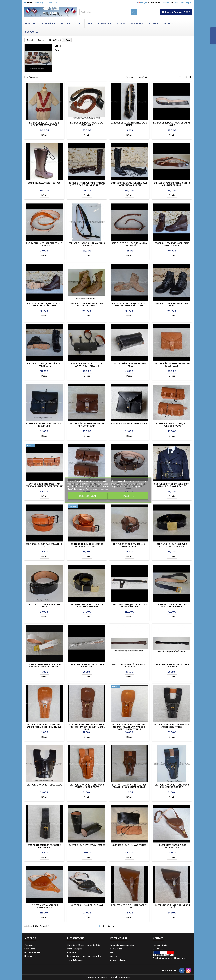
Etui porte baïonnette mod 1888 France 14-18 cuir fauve (87, 786)
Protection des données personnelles (84, 956)
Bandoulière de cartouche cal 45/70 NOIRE (87, 124)
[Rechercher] (108, 12)
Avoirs (113, 952)
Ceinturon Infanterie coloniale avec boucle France (172, 605)
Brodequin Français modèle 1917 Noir (172, 304)
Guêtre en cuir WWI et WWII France (87, 845)
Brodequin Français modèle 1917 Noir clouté (44, 365)
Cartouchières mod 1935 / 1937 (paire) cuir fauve (172, 425)
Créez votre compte (183, 2)
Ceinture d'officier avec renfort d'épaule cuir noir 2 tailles (172, 485)
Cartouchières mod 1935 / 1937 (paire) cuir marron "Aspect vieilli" (44, 485)
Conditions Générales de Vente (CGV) (84, 945)
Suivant (112, 926)
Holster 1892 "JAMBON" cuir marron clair (172, 846)
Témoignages (30, 945)
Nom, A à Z (160, 77)
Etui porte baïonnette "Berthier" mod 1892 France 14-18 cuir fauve (44, 726)
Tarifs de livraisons (75, 960)
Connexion (166, 2)
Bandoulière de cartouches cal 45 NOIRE (172, 124)
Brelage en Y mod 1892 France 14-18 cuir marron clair (172, 184)
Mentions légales (75, 949)
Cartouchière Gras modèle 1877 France (129, 365)
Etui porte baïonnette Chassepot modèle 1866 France (172, 726)
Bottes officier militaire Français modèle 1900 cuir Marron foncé (87, 184)
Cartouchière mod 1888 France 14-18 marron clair (87, 425)
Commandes (116, 949)
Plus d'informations (76, 489)
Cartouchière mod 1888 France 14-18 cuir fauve (172, 365)
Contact (158, 938)
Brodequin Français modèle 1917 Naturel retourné (87, 304)
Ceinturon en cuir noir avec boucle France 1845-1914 (172, 545)
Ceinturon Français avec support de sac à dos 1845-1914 (87, 605)
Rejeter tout (88, 496)
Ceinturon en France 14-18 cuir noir (44, 605)
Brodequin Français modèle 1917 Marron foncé (172, 244)
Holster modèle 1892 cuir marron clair (129, 906)
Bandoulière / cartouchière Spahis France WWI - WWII (44, 124)
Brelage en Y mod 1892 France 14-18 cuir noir (87, 244)
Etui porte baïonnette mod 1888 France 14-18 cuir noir (172, 786)
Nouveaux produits (33, 952)
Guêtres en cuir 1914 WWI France (129, 845)
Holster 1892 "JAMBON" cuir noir (87, 905)
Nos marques (30, 956)
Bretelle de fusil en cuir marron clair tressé (129, 244)
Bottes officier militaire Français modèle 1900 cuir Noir (129, 184)
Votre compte (119, 938)
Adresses (114, 956)
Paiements (72, 952)
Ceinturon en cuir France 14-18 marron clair (129, 545)
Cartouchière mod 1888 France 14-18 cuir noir (44, 425)
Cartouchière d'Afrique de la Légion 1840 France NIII (87, 365)
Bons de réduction (118, 960)
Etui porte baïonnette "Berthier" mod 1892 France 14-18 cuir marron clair (87, 727)
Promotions (30, 949)
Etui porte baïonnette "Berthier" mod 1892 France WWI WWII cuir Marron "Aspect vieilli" (129, 727)
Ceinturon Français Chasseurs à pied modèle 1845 (129, 605)
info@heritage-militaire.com (45, 2)
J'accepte (128, 496)
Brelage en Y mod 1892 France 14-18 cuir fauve (44, 244)
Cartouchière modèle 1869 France (129, 424)
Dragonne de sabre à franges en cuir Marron (129, 666)
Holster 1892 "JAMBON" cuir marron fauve (44, 906)
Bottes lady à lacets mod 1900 (44, 183)
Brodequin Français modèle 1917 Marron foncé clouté (44, 304)
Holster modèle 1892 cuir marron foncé (172, 906)
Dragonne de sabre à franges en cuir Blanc (87, 666)
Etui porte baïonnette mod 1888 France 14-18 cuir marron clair (129, 786)
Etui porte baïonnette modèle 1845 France (44, 846)
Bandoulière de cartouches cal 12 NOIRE (129, 124)
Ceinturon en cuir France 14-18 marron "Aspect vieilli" (87, 545)
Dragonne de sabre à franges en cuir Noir (172, 666)
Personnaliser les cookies (97, 489)
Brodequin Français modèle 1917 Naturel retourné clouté (129, 304)
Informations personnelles (122, 945)
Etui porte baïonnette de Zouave (44, 785)
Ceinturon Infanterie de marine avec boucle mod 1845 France (44, 666)
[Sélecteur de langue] (144, 2)
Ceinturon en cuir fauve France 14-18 (44, 545)
